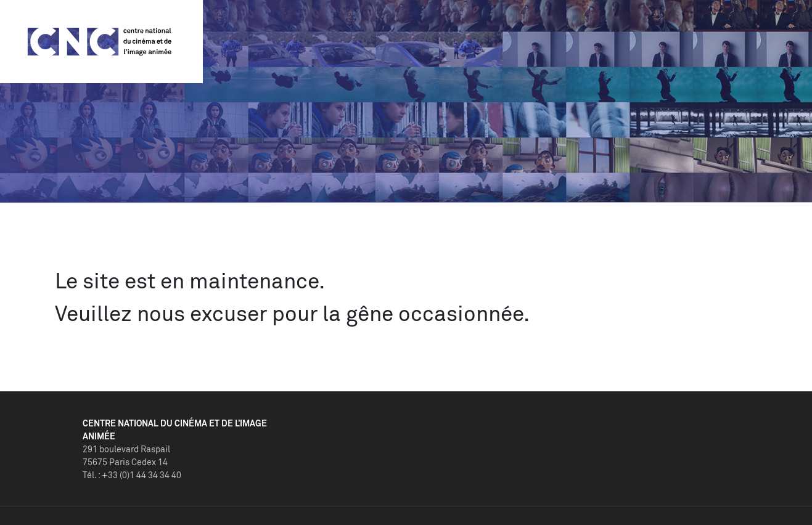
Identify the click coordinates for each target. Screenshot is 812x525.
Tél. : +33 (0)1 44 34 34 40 (132, 475)
